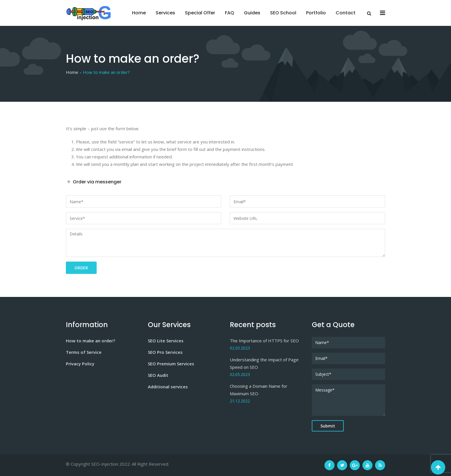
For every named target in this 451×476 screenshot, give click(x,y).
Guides (252, 13)
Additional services (168, 387)
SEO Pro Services (165, 352)
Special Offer (200, 13)
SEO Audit (158, 375)
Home (139, 13)
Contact (346, 13)
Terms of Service (84, 352)
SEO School (283, 13)
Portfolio (316, 13)
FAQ (230, 13)
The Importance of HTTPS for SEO (264, 341)
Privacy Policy (80, 364)
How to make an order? (90, 341)
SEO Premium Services (171, 364)
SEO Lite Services (166, 341)
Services (165, 13)
